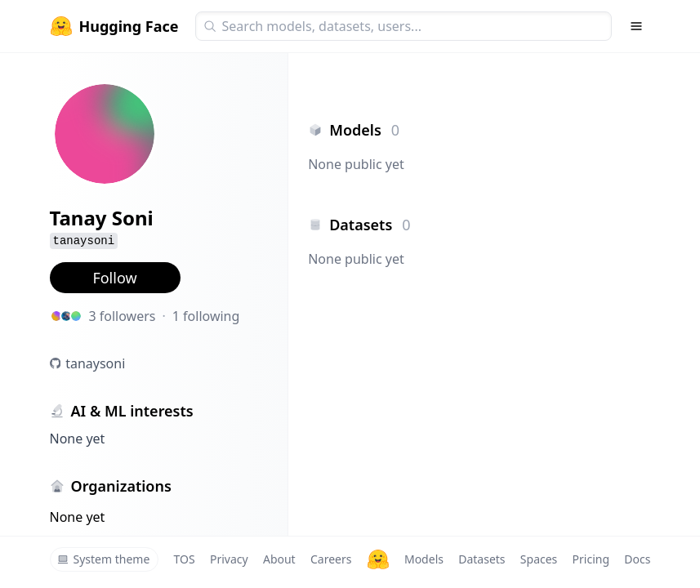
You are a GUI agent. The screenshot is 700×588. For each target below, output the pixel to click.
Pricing (591, 559)
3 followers (123, 316)
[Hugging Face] (378, 559)
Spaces (539, 559)
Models (424, 559)
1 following (206, 316)
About (279, 559)
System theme (104, 559)
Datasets (482, 559)
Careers (331, 559)
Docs (637, 559)
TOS (185, 559)
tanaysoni (95, 363)
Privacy (229, 559)
